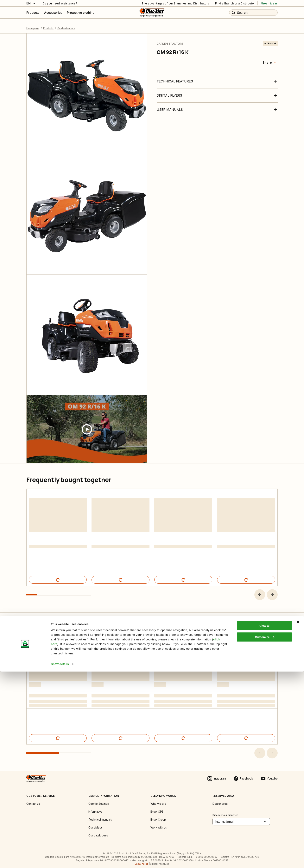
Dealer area (220, 800)
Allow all (264, 822)
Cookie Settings (99, 800)
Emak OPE (157, 808)
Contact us (33, 800)
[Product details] (58, 576)
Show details (60, 860)
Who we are (158, 800)
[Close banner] (298, 818)
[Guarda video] (87, 425)
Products (48, 24)
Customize (265, 833)
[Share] (270, 58)
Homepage (33, 24)
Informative (95, 808)
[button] (260, 590)
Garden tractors (66, 24)
